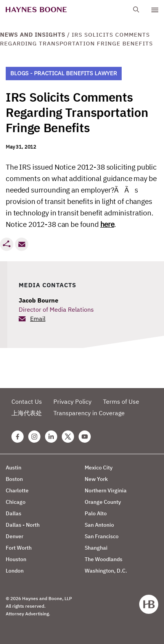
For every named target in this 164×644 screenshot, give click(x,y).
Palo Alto (96, 513)
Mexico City (99, 468)
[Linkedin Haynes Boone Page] (51, 437)
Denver (14, 536)
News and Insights (33, 35)
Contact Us (27, 401)
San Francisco (102, 536)
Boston (14, 479)
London (15, 571)
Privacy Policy (72, 401)
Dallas (14, 513)
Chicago (16, 502)
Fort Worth (19, 548)
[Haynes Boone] (36, 10)
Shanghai (96, 548)
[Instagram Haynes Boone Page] (34, 437)
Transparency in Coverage (89, 413)
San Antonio (99, 525)
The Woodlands (104, 559)
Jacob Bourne (39, 300)
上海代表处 (27, 413)
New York (96, 479)
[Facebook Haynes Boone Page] (18, 437)
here (107, 224)
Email (38, 319)
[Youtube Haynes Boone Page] (85, 437)
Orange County (103, 502)
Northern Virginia (106, 490)
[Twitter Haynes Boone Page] (68, 437)
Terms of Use (121, 401)
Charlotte (17, 490)
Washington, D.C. (106, 571)
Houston (16, 559)
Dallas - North (23, 525)
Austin (14, 468)
